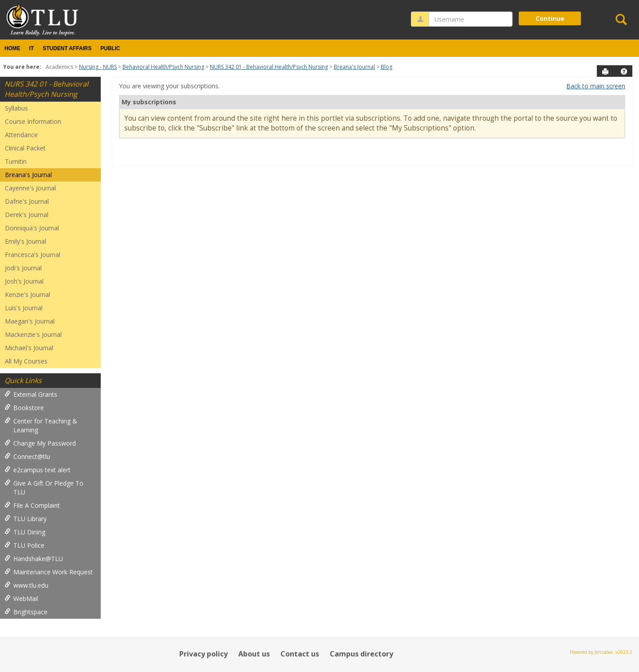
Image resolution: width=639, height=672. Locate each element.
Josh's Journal (24, 281)
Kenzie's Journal (28, 294)
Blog (387, 67)
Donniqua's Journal (32, 228)
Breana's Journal (354, 67)
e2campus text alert (37, 470)
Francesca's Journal (33, 255)
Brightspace (26, 612)
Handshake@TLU (34, 559)
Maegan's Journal (30, 321)
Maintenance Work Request (49, 572)
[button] (624, 71)
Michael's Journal (29, 348)
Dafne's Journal (27, 201)
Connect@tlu (27, 457)
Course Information (33, 121)
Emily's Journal (26, 241)
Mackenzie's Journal (33, 334)
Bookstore (24, 408)
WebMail (21, 599)
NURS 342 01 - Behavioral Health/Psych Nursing (269, 67)
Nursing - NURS (98, 67)
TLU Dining (25, 532)
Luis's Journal (24, 308)
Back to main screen (596, 86)
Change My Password (40, 443)
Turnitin (16, 161)
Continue (550, 18)
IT (32, 48)
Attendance (21, 135)
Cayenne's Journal (30, 188)
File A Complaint (32, 505)
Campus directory (361, 654)
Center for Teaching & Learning (41, 425)
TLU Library (26, 519)
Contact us (300, 654)
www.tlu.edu (26, 585)
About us (254, 654)
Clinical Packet (25, 148)
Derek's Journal (27, 215)
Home (12, 48)
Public (110, 48)
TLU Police (24, 545)
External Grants (31, 394)
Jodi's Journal (23, 268)
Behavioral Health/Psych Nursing (163, 67)
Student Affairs (67, 48)
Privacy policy (203, 654)
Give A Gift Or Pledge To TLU (44, 488)
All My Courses (26, 361)
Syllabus (16, 108)
